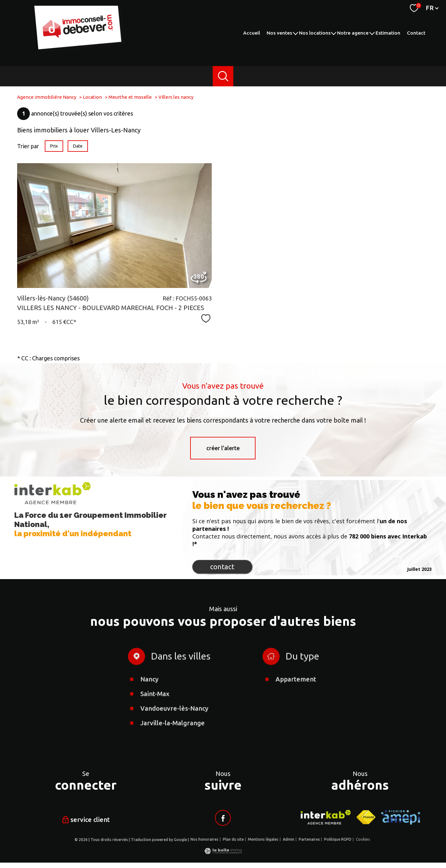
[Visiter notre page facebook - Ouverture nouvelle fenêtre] (223, 818)
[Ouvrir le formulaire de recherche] (223, 76)
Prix (54, 146)
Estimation (388, 33)
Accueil (252, 33)
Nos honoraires (204, 839)
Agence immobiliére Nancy (47, 97)
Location (92, 97)
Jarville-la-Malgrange (173, 755)
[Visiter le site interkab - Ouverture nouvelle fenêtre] (326, 817)
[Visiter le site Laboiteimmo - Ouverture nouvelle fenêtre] (223, 852)
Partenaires (309, 839)
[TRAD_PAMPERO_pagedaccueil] (82, 50)
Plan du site (233, 839)
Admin (289, 839)
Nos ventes (279, 33)
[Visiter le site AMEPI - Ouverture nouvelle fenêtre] (401, 817)
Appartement (296, 712)
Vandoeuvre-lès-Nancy (174, 741)
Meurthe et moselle (130, 97)
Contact (416, 33)
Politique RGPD (338, 839)
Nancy (149, 712)
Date (78, 146)
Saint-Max (155, 726)
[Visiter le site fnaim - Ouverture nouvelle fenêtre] (366, 817)
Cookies (363, 839)
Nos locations (315, 33)
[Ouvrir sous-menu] (295, 33)
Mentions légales (263, 839)
